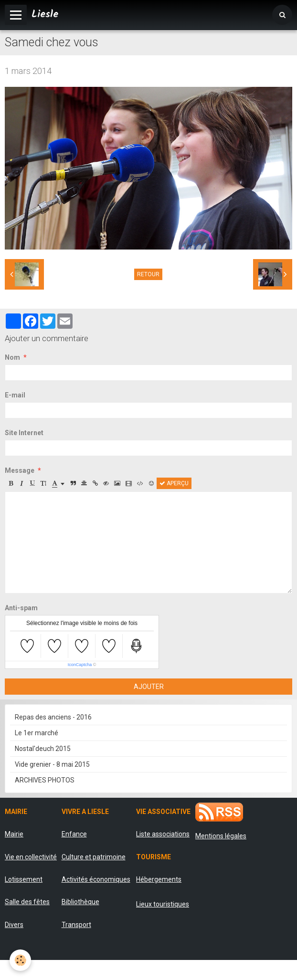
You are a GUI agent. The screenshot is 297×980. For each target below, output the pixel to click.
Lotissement (24, 879)
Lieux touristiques (163, 904)
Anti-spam (21, 608)
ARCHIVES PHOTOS (45, 780)
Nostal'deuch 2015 (43, 749)
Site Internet (24, 433)
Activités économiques (96, 879)
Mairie (14, 834)
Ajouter (149, 687)
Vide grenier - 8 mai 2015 (52, 764)
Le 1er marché (37, 733)
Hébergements (159, 879)
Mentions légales (221, 836)
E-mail (15, 395)
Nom (12, 357)
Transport (76, 925)
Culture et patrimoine (94, 857)
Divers (14, 925)
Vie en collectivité (31, 857)
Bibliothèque (80, 902)
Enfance (74, 834)
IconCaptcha (80, 665)
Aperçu (174, 483)
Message (20, 470)
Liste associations (163, 834)
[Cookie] (20, 960)
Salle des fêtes (27, 902)
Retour (148, 274)
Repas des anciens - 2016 (53, 717)
